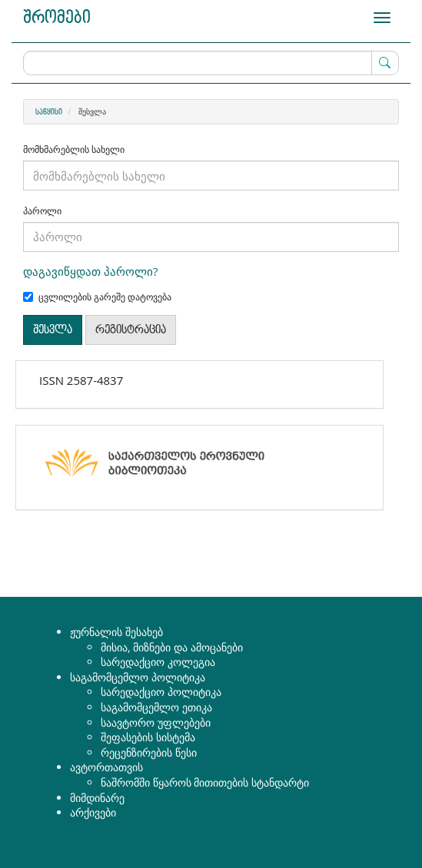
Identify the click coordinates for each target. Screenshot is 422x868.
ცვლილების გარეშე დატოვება (97, 297)
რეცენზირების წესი (149, 752)
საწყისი (49, 112)
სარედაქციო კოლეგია (158, 662)
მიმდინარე (97, 798)
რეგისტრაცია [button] (131, 330)
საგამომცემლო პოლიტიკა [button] (138, 677)
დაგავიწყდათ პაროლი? (90, 271)
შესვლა (53, 330)
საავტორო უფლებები (156, 722)
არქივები (93, 812)
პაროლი (42, 211)
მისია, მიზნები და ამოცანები (172, 647)
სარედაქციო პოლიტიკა (161, 692)
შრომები (57, 18)
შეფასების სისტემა (148, 737)
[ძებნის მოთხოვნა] (211, 63)
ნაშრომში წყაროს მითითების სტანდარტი (205, 782)
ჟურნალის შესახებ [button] (116, 632)
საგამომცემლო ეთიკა (156, 707)
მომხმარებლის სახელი (74, 150)
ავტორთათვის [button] (106, 767)
